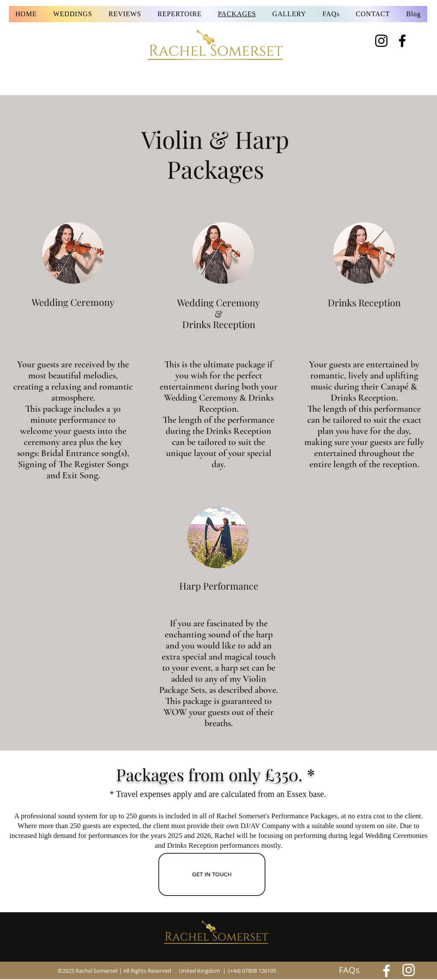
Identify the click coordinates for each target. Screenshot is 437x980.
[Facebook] (402, 41)
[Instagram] (381, 41)
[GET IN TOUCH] (212, 874)
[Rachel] (386, 971)
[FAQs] (349, 970)
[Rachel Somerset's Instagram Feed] (409, 970)
